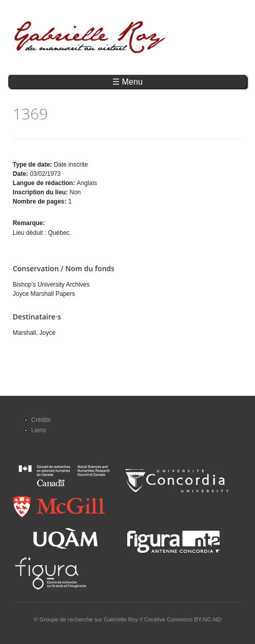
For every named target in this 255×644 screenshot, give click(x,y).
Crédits (41, 420)
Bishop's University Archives (51, 285)
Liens (39, 430)
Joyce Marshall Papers (44, 294)
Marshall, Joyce (34, 333)
